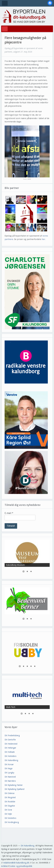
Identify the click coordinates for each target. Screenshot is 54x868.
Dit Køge (8, 768)
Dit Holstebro (11, 756)
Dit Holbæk (10, 752)
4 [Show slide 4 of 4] (33, 714)
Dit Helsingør (10, 748)
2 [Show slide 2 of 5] (23, 666)
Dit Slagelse (10, 806)
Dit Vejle (8, 814)
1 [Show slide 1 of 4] (22, 714)
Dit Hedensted (11, 744)
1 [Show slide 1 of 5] (20, 666)
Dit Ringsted (10, 797)
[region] (27, 292)
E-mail (9, 513)
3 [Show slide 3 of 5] (27, 666)
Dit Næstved (10, 777)
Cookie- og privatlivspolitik (21, 866)
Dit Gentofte (10, 740)
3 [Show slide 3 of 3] (31, 572)
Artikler (4, 866)
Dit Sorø (8, 810)
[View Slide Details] (27, 292)
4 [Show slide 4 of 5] (31, 666)
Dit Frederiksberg (12, 735)
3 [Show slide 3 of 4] (29, 714)
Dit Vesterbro (10, 818)
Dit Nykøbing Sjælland (14, 789)
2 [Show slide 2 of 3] (27, 572)
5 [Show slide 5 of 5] (35, 666)
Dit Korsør (9, 764)
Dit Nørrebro (10, 781)
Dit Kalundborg (11, 760)
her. (44, 239)
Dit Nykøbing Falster (14, 785)
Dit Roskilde (10, 802)
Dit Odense (10, 793)
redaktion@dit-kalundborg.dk (16, 863)
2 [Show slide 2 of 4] (25, 714)
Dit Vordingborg (12, 822)
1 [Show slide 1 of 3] (23, 572)
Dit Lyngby (9, 773)
